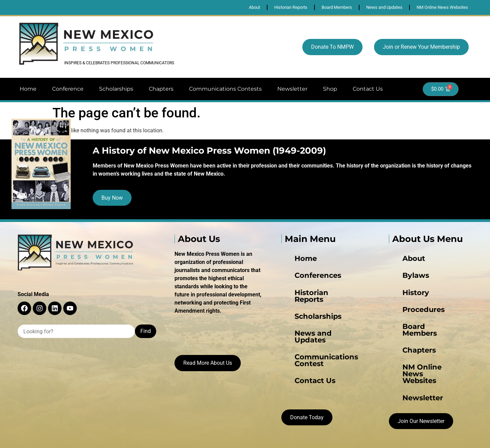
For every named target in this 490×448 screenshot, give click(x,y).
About (399, 265)
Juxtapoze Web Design (305, 437)
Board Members (412, 319)
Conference (68, 89)
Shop (330, 89)
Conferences (300, 278)
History (400, 292)
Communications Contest (316, 333)
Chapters (161, 89)
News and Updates (308, 319)
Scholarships (116, 89)
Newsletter (292, 89)
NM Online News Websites (424, 346)
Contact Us (368, 89)
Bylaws (400, 278)
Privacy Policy (244, 437)
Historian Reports (306, 292)
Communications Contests (225, 89)
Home (28, 89)
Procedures (406, 306)
